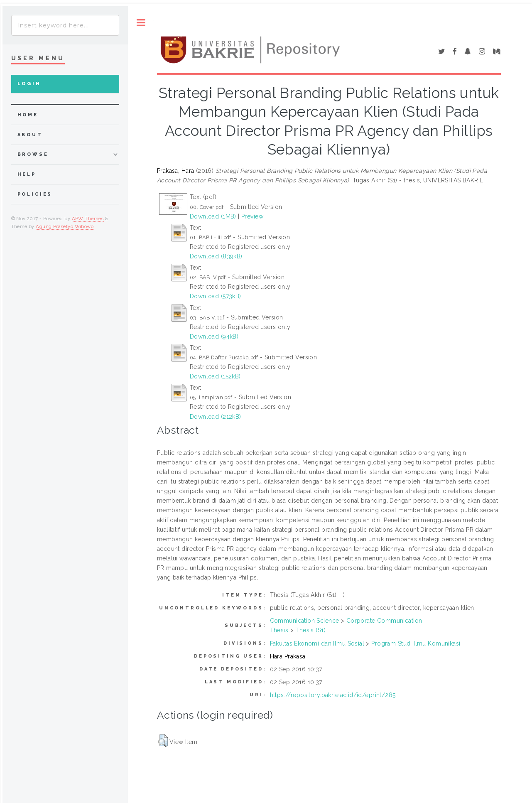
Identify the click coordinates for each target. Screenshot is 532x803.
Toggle (141, 23)
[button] (163, 741)
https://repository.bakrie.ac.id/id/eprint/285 (333, 695)
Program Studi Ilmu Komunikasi (416, 643)
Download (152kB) (215, 376)
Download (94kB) (214, 336)
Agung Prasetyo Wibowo (65, 226)
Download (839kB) (216, 256)
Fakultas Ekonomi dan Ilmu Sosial (317, 643)
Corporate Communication (384, 621)
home (28, 115)
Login (29, 84)
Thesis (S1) (310, 630)
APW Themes (88, 219)
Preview (252, 216)
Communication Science (305, 621)
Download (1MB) (213, 216)
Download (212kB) (216, 417)
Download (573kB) (216, 296)
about (30, 135)
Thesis (279, 630)
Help (27, 174)
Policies (35, 194)
